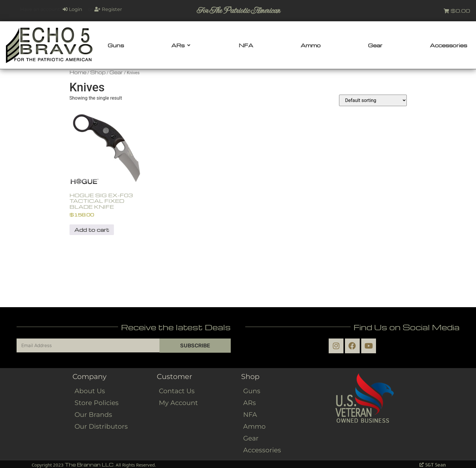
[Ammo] (311, 45)
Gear (116, 72)
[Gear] (375, 45)
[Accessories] (448, 45)
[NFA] (246, 45)
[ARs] (181, 45)
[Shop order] (373, 100)
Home (78, 72)
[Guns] (116, 45)
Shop (98, 72)
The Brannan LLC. (90, 465)
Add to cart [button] (92, 230)
